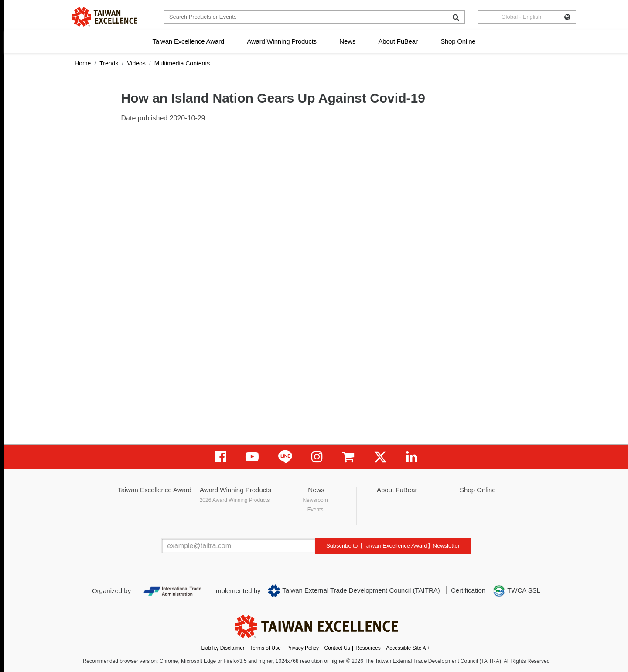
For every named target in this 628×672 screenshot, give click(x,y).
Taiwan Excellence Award (188, 41)
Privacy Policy (302, 648)
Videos (136, 63)
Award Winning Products (282, 41)
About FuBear (398, 41)
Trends (109, 63)
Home (83, 63)
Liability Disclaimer (223, 648)
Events (316, 510)
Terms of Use (265, 648)
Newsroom (315, 500)
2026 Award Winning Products (235, 500)
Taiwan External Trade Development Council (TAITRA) (354, 591)
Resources (368, 648)
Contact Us (337, 648)
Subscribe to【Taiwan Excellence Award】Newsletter (393, 546)
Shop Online (458, 41)
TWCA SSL (516, 591)
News (347, 41)
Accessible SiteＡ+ (408, 648)
